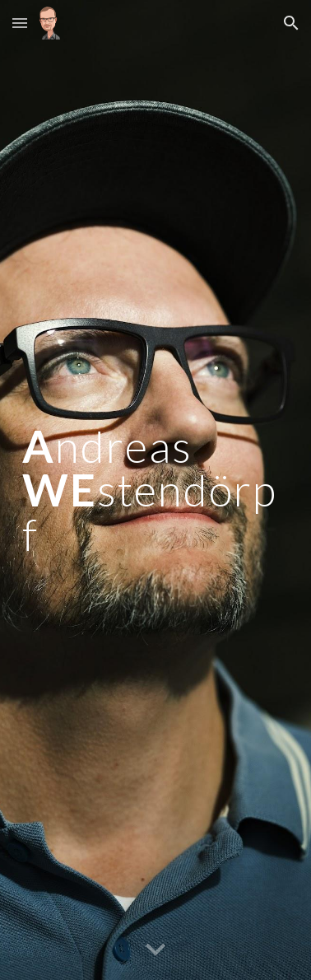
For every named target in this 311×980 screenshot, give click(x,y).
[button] (20, 23)
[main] (155, 490)
